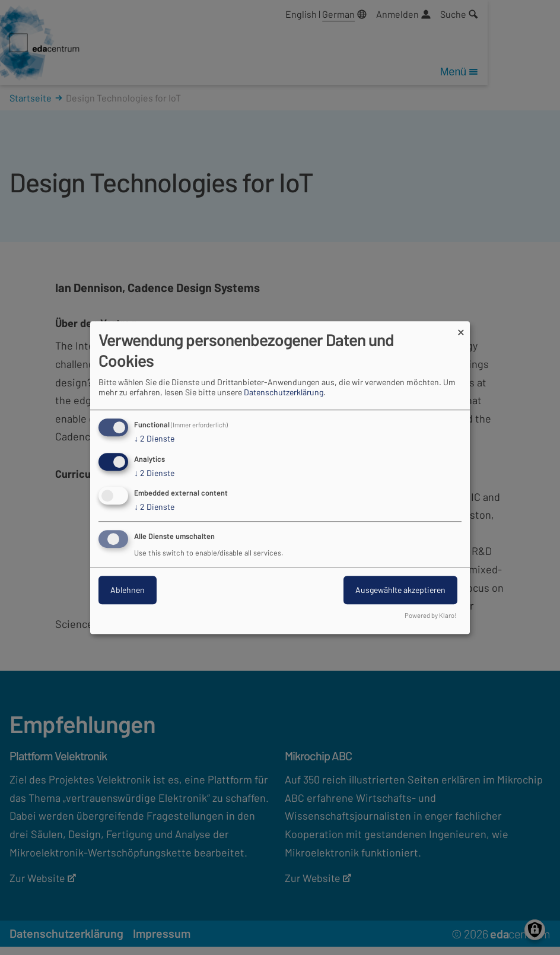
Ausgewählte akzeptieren (400, 590)
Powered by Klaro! (431, 615)
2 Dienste (154, 439)
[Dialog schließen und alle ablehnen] (461, 329)
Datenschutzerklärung (284, 392)
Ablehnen (128, 590)
